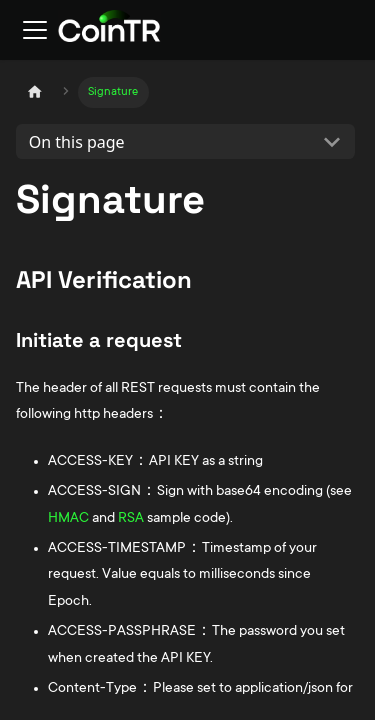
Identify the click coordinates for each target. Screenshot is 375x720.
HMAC (68, 519)
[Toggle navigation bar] (35, 30)
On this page (77, 142)
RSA (131, 519)
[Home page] (35, 92)
